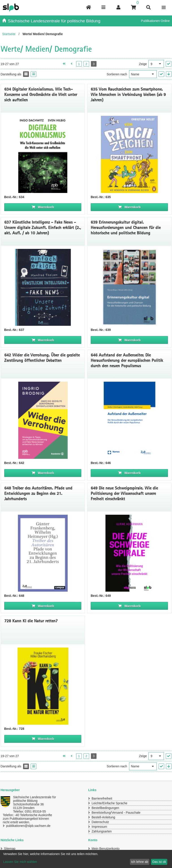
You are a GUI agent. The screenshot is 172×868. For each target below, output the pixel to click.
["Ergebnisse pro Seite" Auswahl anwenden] (169, 64)
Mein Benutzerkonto (106, 849)
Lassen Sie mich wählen (20, 862)
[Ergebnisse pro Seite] (156, 64)
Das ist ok (159, 862)
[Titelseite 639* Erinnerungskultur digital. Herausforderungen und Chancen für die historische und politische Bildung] (129, 287)
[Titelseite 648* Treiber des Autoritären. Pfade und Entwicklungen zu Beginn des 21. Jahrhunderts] (43, 553)
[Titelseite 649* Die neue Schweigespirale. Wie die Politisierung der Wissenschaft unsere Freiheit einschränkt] (129, 553)
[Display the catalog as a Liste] (33, 74)
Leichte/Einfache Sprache (110, 803)
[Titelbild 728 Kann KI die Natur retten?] (43, 686)
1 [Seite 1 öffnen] (79, 64)
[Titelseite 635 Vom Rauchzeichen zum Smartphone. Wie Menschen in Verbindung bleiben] (129, 154)
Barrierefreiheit (102, 798)
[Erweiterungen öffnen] (164, 7)
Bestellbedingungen (105, 808)
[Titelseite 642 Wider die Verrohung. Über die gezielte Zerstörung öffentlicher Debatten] (43, 420)
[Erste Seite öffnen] (64, 64)
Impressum (99, 827)
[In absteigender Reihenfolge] (169, 74)
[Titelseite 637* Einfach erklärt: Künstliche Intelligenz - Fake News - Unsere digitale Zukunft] (43, 287)
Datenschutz (100, 822)
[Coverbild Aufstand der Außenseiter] (129, 420)
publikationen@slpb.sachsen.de (28, 826)
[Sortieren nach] (143, 74)
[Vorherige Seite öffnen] (72, 64)
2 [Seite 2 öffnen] (86, 64)
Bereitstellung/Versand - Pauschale (116, 813)
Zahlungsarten (102, 831)
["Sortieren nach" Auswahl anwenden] (161, 74)
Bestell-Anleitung (103, 817)
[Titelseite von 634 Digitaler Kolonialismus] (43, 154)
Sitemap (10, 849)
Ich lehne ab (140, 862)
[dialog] (86, 859)
